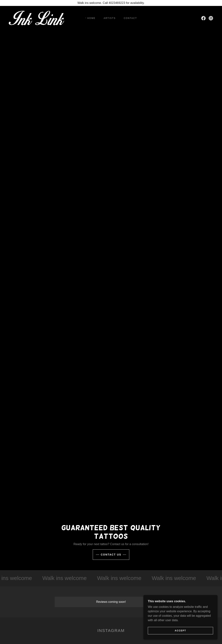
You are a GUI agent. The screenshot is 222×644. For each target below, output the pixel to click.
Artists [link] (110, 18)
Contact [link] (130, 18)
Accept (180, 638)
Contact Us (111, 555)
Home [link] (91, 18)
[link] (37, 18)
